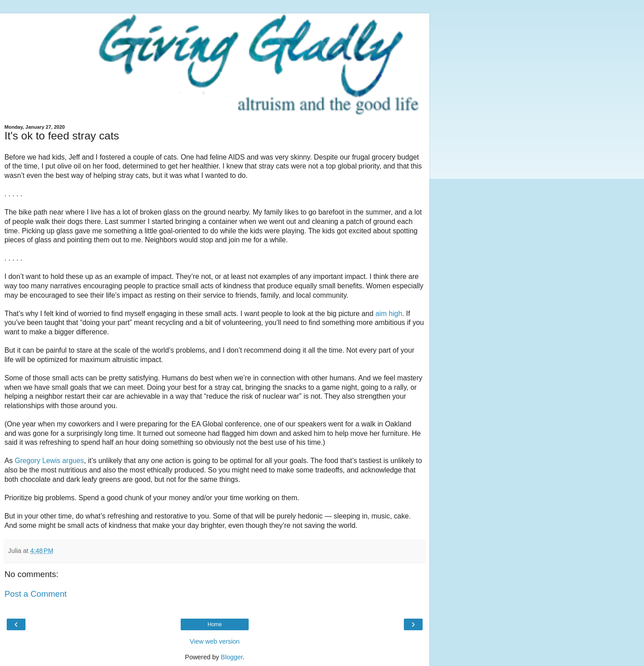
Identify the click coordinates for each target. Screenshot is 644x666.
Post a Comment (36, 594)
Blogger (232, 657)
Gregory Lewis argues (49, 461)
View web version (215, 641)
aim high (389, 314)
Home (215, 624)
